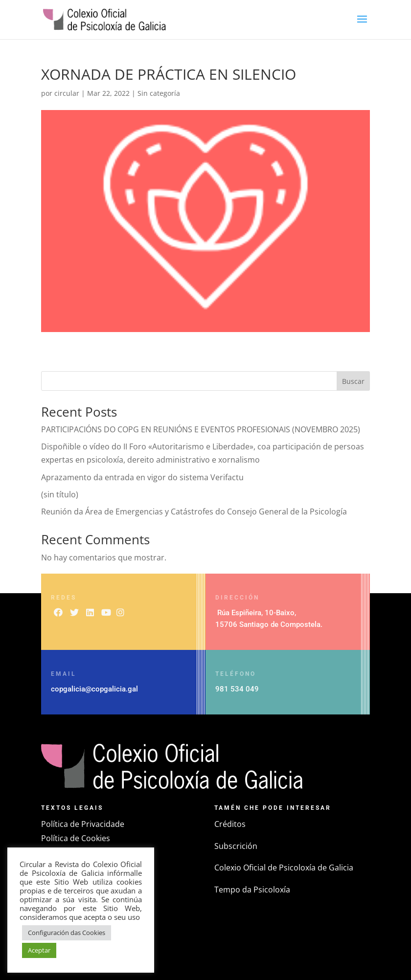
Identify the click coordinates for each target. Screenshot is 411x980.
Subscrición (236, 846)
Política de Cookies (76, 838)
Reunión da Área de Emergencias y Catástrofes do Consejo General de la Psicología (194, 512)
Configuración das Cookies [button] (67, 933)
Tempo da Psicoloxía (252, 890)
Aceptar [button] (39, 950)
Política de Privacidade (83, 824)
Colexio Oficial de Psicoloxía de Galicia (284, 868)
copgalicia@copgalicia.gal (94, 689)
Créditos (230, 824)
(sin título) (60, 494)
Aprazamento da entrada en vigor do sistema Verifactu (142, 477)
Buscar (353, 381)
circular (67, 93)
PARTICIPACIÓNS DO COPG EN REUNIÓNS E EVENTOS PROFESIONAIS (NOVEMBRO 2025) (201, 429)
